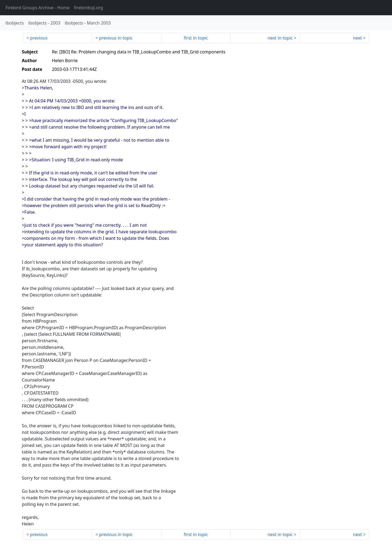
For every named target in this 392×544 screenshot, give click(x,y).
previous (39, 38)
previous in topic (116, 38)
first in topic (196, 38)
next (358, 38)
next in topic (280, 38)
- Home (38, 8)
